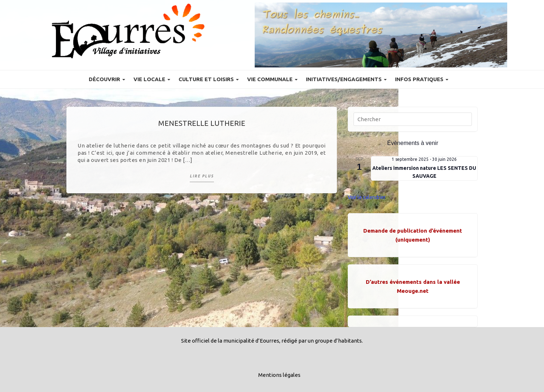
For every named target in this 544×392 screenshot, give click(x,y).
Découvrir (107, 79)
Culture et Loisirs (209, 79)
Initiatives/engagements (346, 79)
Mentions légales (279, 375)
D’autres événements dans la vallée (413, 282)
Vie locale (152, 79)
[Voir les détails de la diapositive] (381, 35)
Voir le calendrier (367, 197)
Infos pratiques (422, 79)
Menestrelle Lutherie (202, 123)
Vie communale (272, 79)
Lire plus (202, 176)
